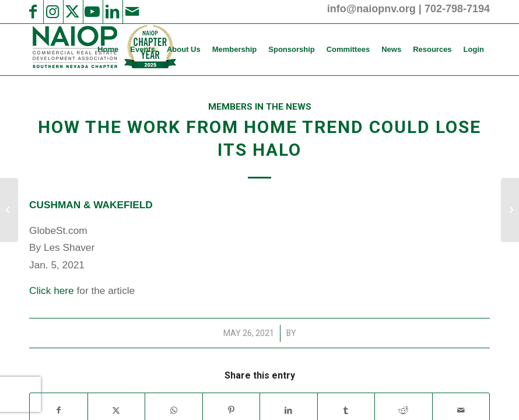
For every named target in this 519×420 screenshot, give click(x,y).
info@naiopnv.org (371, 9)
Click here (52, 290)
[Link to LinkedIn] (112, 12)
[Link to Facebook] (33, 12)
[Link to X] (72, 12)
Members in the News (260, 107)
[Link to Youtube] (92, 12)
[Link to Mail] (132, 12)
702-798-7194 (457, 9)
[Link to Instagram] (52, 12)
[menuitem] (108, 50)
